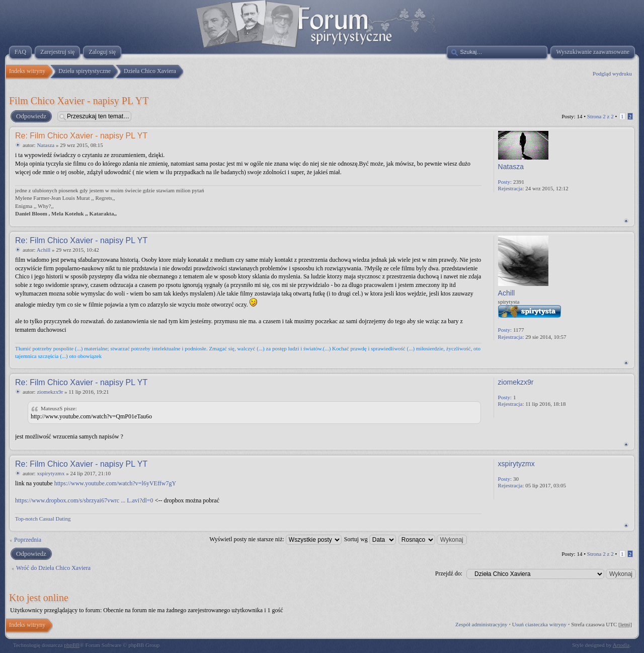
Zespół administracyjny (481, 624)
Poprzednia (28, 540)
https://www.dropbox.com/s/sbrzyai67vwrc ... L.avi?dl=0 (84, 500)
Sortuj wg (370, 539)
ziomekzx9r (50, 392)
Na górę (626, 221)
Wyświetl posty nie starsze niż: (275, 539)
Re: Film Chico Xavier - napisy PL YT (81, 136)
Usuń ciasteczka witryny (539, 624)
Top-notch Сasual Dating (43, 519)
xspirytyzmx (51, 473)
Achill (44, 250)
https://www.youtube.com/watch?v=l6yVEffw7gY (115, 483)
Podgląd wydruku (612, 74)
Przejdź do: (449, 573)
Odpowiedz (31, 116)
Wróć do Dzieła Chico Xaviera (53, 568)
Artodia (621, 645)
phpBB (72, 645)
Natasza (46, 145)
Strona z (600, 116)
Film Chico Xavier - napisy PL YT (79, 101)
